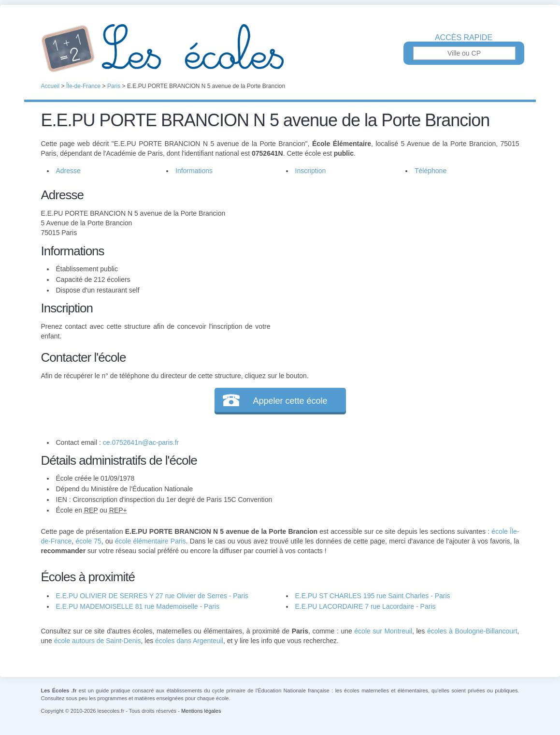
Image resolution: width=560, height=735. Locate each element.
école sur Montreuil (383, 631)
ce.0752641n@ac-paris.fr (141, 442)
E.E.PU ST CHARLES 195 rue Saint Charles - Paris (373, 596)
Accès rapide (464, 38)
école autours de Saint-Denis (98, 641)
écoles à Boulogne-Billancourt (472, 631)
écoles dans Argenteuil (189, 641)
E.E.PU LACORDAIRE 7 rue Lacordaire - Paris (366, 606)
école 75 (88, 541)
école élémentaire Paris (151, 541)
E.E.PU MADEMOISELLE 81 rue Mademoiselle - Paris (138, 606)
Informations (194, 171)
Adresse (68, 171)
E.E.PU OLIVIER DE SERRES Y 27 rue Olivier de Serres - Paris (152, 596)
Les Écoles (280, 48)
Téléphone (431, 171)
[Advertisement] (395, 253)
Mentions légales (201, 711)
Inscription (311, 171)
